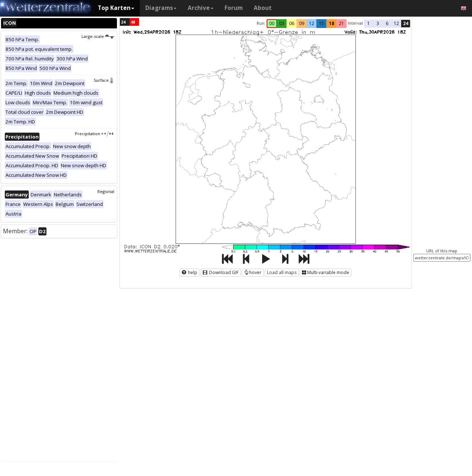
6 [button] (387, 23)
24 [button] (406, 23)
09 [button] (302, 23)
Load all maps (282, 272)
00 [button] (272, 23)
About (263, 8)
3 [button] (378, 23)
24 (123, 22)
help (190, 272)
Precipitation (95, 134)
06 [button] (292, 23)
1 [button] (369, 23)
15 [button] (322, 23)
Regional (106, 191)
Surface (104, 80)
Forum (234, 8)
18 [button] (332, 23)
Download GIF (221, 272)
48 (133, 22)
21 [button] (341, 23)
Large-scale (98, 36)
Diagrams (161, 8)
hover (253, 272)
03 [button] (282, 23)
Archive (201, 8)
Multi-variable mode (326, 272)
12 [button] (312, 23)
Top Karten (116, 8)
